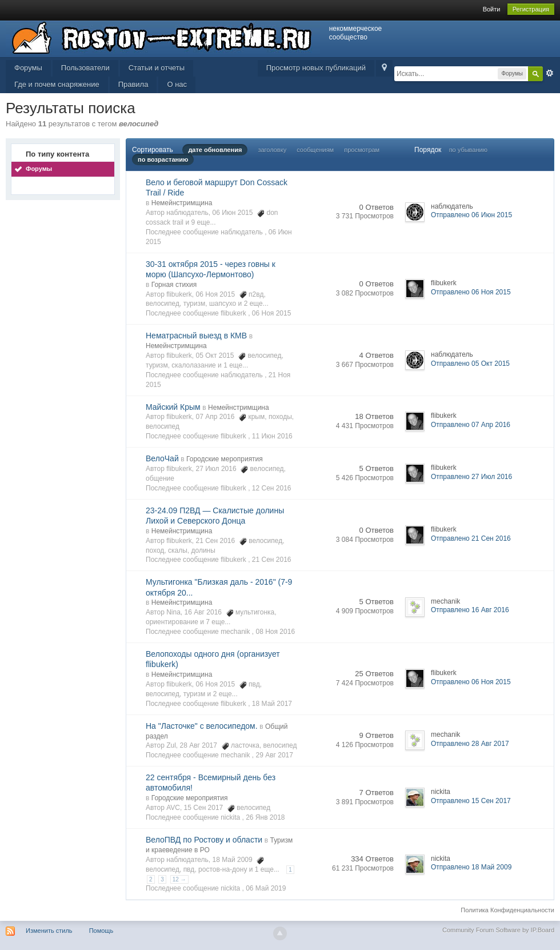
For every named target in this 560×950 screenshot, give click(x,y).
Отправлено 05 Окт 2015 (470, 364)
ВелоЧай (162, 458)
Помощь (101, 931)
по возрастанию (163, 159)
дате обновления (215, 150)
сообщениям (315, 150)
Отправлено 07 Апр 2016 (471, 425)
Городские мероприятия (225, 459)
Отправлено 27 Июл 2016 (471, 477)
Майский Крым (173, 407)
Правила (133, 84)
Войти (492, 9)
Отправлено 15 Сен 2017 (471, 801)
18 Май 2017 (272, 704)
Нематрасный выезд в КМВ (196, 336)
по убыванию (468, 150)
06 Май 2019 (266, 888)
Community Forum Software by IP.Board (498, 930)
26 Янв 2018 (265, 817)
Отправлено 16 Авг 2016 (470, 610)
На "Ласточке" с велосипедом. (202, 726)
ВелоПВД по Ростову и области (204, 840)
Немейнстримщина (182, 203)
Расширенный (550, 73)
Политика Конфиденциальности (507, 910)
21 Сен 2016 (272, 560)
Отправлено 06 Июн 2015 (471, 215)
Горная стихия (174, 285)
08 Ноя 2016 (276, 632)
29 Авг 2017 (275, 755)
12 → (179, 879)
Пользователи (85, 68)
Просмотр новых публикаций (316, 68)
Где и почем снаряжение (57, 84)
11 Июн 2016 (272, 436)
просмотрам (362, 150)
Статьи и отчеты (157, 68)
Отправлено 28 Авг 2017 (470, 744)
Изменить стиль (49, 931)
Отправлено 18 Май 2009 (471, 867)
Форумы (28, 68)
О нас (177, 84)
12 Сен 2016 (272, 488)
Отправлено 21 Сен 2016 (471, 538)
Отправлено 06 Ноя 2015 (471, 292)
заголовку (272, 150)
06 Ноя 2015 (272, 313)
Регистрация (531, 9)
